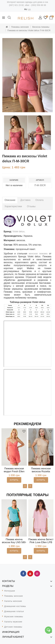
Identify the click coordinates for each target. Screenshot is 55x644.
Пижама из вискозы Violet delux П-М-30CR (29, 30)
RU (26, 9)
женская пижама (38, 254)
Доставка (25, 200)
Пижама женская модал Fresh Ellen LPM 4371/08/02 (14, 471)
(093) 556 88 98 (39, 5)
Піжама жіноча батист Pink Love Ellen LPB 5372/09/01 (41, 542)
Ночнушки (10, 591)
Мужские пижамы (14, 616)
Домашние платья (14, 611)
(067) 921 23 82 (16, 5)
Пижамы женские (20, 27)
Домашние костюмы (15, 606)
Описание (10, 200)
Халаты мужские (13, 622)
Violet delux (18, 232)
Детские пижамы (13, 627)
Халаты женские (13, 601)
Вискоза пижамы (41, 27)
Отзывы (31, 206)
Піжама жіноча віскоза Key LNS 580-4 (14, 542)
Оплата (39, 200)
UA (29, 9)
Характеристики (13, 206)
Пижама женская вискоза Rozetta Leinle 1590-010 (41, 471)
